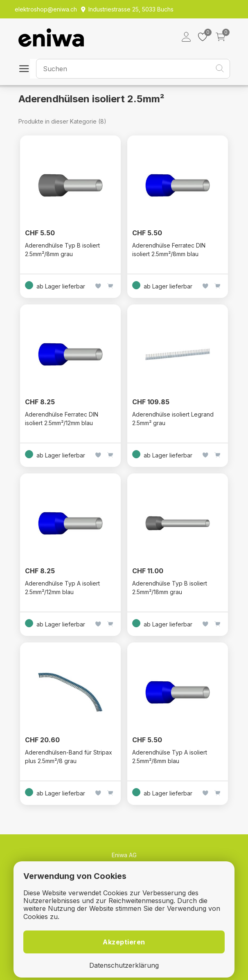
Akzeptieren (124, 942)
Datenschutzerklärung (124, 965)
